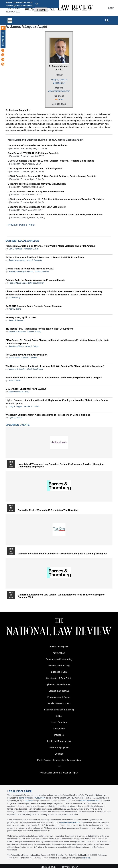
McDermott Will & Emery (19, 392)
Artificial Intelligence (59, 647)
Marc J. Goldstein (34, 260)
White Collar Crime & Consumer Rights (59, 773)
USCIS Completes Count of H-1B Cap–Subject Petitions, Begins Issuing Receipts (52, 176)
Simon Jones (14, 358)
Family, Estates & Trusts (59, 703)
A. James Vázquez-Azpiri (59, 68)
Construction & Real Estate (59, 678)
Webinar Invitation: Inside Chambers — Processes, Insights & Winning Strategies (62, 554)
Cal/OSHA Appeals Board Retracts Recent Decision (34, 306)
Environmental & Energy (59, 697)
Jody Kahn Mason (16, 346)
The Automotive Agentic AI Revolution (26, 355)
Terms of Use (24, 798)
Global (59, 716)
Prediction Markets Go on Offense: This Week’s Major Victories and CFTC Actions (50, 246)
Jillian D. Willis (15, 380)
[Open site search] (107, 20)
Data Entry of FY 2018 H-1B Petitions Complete (33, 153)
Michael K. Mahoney (17, 332)
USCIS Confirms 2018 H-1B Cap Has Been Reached (36, 191)
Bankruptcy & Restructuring (59, 659)
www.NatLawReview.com (89, 801)
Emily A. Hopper (15, 406)
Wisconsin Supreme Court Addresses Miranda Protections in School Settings (48, 415)
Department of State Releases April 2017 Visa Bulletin (37, 207)
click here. (87, 858)
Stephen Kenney (34, 332)
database (29, 801)
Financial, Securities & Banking (59, 710)
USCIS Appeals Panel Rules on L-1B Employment (35, 168)
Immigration (59, 729)
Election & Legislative (59, 691)
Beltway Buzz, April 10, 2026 (21, 317)
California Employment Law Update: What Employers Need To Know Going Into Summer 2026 (61, 596)
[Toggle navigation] (10, 20)
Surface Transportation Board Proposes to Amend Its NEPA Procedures (45, 257)
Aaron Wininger (15, 298)
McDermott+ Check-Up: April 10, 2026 (26, 389)
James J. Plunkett (16, 320)
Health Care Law (59, 722)
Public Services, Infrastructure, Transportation (59, 760)
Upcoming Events (18, 425)
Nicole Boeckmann (35, 369)
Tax (59, 766)
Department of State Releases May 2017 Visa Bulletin (37, 184)
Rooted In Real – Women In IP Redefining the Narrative (48, 510)
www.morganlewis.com (59, 91)
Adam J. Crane (15, 309)
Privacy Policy (40, 798)
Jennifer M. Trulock (32, 406)
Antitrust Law (59, 653)
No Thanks (41, 10)
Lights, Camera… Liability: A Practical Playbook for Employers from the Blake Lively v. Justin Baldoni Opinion (57, 402)
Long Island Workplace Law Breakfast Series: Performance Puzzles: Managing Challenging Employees (61, 465)
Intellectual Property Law (59, 741)
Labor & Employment (59, 747)
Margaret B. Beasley (17, 369)
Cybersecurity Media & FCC (59, 684)
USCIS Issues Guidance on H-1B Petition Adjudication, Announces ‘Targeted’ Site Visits (56, 199)
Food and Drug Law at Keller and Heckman (26, 283)
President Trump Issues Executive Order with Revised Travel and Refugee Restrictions (55, 215)
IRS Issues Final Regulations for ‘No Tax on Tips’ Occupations (39, 329)
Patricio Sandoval (42, 272)
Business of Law (59, 672)
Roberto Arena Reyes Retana (21, 272)
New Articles (3, 39)
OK (37, 4)
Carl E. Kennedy (15, 249)
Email (60, 99)
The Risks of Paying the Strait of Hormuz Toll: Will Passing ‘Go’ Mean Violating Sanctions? (55, 366)
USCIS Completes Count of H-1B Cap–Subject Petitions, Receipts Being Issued (51, 161)
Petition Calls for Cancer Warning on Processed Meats (35, 280)
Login (111, 8)
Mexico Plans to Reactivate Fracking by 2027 (30, 269)
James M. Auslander (17, 260)
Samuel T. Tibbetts (29, 358)
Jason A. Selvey (32, 346)
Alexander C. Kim (31, 249)
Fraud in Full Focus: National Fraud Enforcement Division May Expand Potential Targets (54, 377)
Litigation (59, 754)
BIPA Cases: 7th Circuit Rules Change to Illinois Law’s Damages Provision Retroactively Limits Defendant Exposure (57, 342)
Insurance (59, 735)
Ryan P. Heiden (15, 418)
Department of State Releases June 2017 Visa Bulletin (37, 145)
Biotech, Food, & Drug (59, 666)
